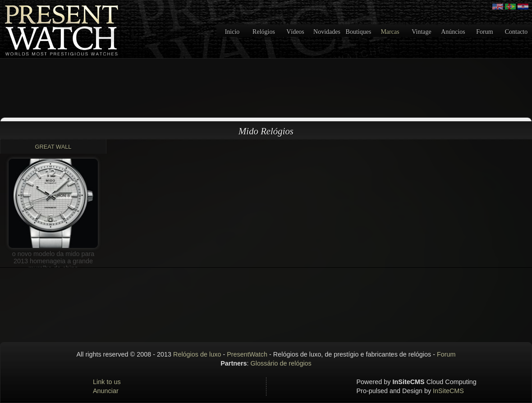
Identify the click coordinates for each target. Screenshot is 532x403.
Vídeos (295, 32)
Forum (484, 32)
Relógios (264, 32)
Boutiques (359, 32)
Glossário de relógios (281, 363)
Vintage (421, 32)
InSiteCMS (448, 391)
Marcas (390, 32)
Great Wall (53, 147)
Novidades (327, 32)
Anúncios (453, 32)
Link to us (107, 382)
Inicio (232, 32)
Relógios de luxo (197, 354)
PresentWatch (247, 354)
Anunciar (106, 391)
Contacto (516, 32)
